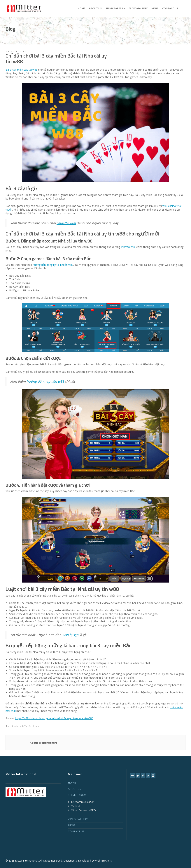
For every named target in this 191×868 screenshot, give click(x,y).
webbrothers (14, 726)
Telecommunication (83, 802)
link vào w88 (128, 247)
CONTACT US (76, 831)
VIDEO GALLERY (78, 819)
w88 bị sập (70, 635)
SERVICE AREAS (77, 795)
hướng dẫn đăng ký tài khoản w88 (53, 265)
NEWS (72, 825)
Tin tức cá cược (32, 726)
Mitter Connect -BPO (83, 810)
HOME (72, 783)
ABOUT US (75, 789)
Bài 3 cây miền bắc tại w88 (21, 70)
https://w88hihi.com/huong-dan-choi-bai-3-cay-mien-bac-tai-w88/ (54, 718)
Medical (75, 806)
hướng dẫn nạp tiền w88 (45, 381)
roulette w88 (66, 223)
